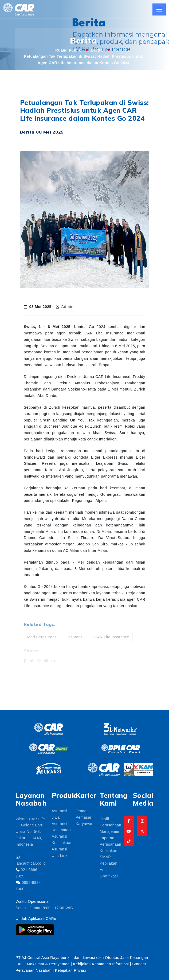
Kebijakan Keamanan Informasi (102, 964)
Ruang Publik (68, 50)
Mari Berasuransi (42, 637)
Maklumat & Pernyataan (48, 964)
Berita (97, 50)
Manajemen (110, 831)
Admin (67, 306)
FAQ (20, 964)
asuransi (76, 637)
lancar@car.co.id (31, 863)
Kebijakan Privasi (70, 970)
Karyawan (85, 823)
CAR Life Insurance (112, 637)
